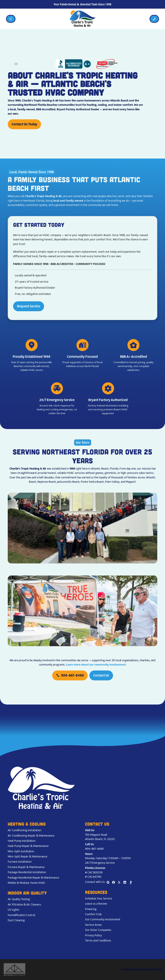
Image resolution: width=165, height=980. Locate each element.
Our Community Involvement (103, 919)
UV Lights (14, 910)
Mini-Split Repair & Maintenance (27, 856)
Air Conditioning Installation (24, 830)
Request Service (29, 306)
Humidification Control (21, 915)
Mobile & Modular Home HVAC (27, 883)
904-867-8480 (70, 675)
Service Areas (93, 925)
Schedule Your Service (99, 898)
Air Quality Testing (19, 899)
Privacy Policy (93, 935)
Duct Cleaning (16, 920)
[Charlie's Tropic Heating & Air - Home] (82, 19)
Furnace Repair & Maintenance (26, 867)
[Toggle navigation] (11, 19)
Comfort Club (93, 914)
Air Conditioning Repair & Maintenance (31, 836)
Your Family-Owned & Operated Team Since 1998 (82, 4)
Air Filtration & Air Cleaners (24, 905)
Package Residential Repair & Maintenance (33, 878)
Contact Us (101, 675)
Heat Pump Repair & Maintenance (28, 846)
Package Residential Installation (27, 872)
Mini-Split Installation (21, 851)
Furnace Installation (20, 862)
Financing (91, 909)
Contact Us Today (24, 124)
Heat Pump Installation (22, 841)
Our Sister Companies (98, 930)
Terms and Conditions (98, 940)
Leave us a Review (96, 904)
